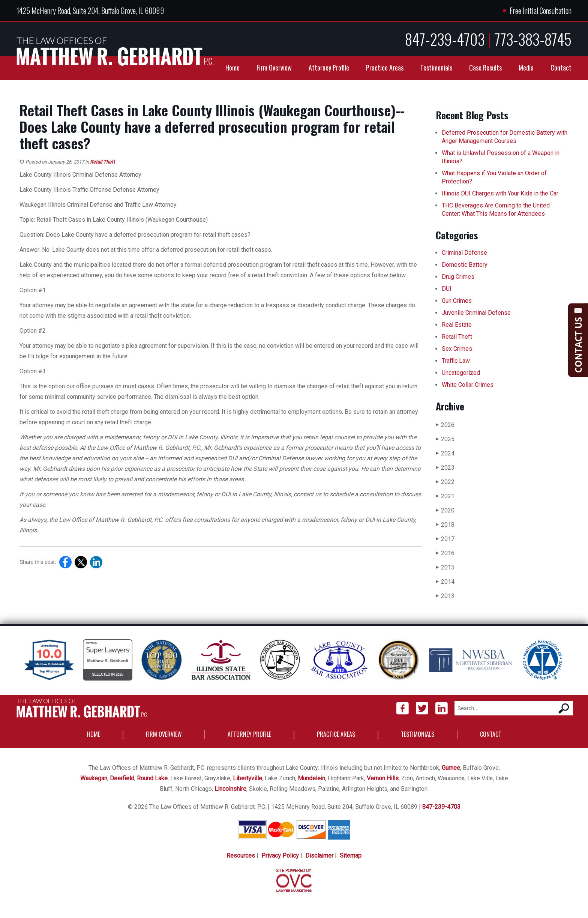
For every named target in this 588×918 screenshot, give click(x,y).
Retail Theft (102, 162)
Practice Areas (385, 68)
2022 (445, 482)
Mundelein (311, 778)
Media (526, 68)
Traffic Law (456, 361)
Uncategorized (461, 373)
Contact (561, 68)
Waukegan (94, 778)
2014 (445, 582)
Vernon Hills (383, 778)
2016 (445, 553)
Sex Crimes (457, 349)
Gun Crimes (457, 301)
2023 (445, 468)
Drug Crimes (458, 277)
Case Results (485, 68)
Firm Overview (274, 68)
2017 (445, 539)
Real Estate (457, 325)
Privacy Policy (280, 856)
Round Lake (152, 778)
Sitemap (351, 856)
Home (232, 68)
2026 (445, 425)
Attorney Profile (329, 68)
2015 (445, 567)
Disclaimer (319, 856)
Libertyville (247, 778)
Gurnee (451, 768)
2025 (445, 439)
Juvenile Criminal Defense (476, 313)
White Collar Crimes (468, 385)
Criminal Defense (464, 253)
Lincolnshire (230, 789)
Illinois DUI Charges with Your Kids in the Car (500, 193)
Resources (241, 856)
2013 (445, 596)
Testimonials (436, 68)
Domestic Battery (465, 265)
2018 (445, 525)
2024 (445, 453)
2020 (445, 510)
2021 (445, 496)
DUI (447, 289)
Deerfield (122, 778)
